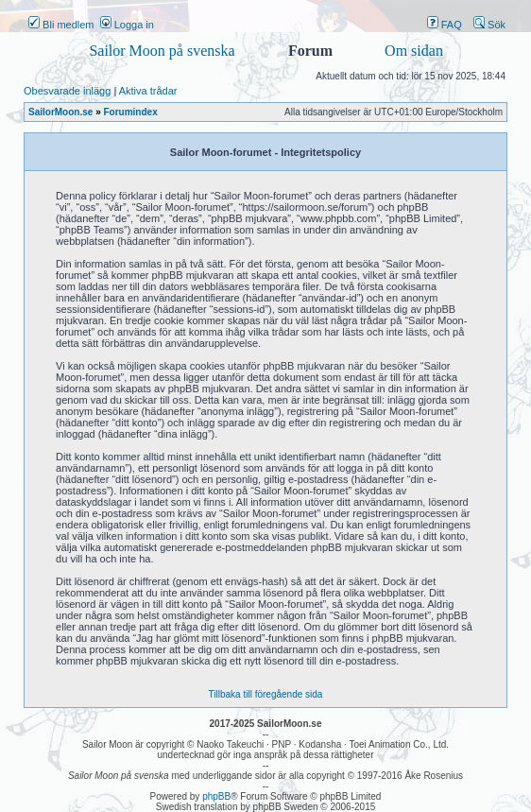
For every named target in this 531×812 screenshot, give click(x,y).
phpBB (216, 796)
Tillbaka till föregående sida (266, 694)
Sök (489, 25)
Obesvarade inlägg (67, 91)
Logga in (127, 25)
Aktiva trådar (148, 91)
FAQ (445, 25)
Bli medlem (61, 25)
